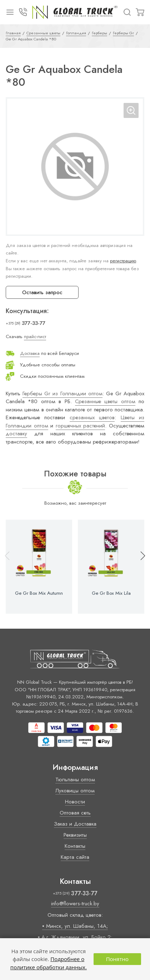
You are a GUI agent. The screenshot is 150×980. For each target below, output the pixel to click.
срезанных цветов (92, 417)
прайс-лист (35, 336)
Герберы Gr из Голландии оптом (62, 394)
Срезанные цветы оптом (105, 401)
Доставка (30, 353)
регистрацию (123, 261)
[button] (140, 566)
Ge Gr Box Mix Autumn (39, 593)
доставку (16, 434)
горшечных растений (81, 426)
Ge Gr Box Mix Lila (111, 593)
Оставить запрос (42, 292)
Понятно (117, 959)
